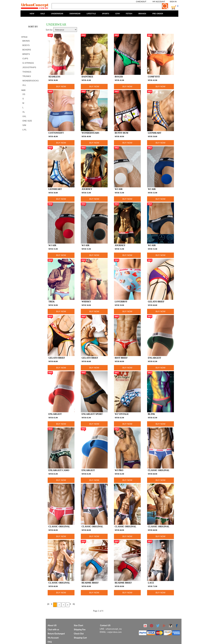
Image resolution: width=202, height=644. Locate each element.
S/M (24, 125)
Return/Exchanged (56, 634)
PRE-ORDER (158, 14)
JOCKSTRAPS (29, 67)
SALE (43, 14)
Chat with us (53, 629)
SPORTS (105, 14)
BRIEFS (26, 54)
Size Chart (79, 625)
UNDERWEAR (57, 14)
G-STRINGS (28, 63)
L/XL (25, 130)
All (24, 85)
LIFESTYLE (91, 14)
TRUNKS (27, 76)
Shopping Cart (80, 638)
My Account (159, 2)
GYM (118, 14)
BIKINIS (26, 41)
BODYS (26, 45)
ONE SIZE (27, 121)
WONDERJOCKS (31, 81)
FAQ (50, 642)
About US (52, 625)
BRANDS (142, 14)
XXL (24, 116)
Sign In (173, 2)
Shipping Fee (80, 629)
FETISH (129, 14)
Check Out (79, 634)
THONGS (27, 72)
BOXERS (27, 50)
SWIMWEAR (75, 14)
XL (24, 112)
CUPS (25, 59)
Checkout (141, 2)
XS (24, 94)
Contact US (105, 625)
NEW (32, 14)
